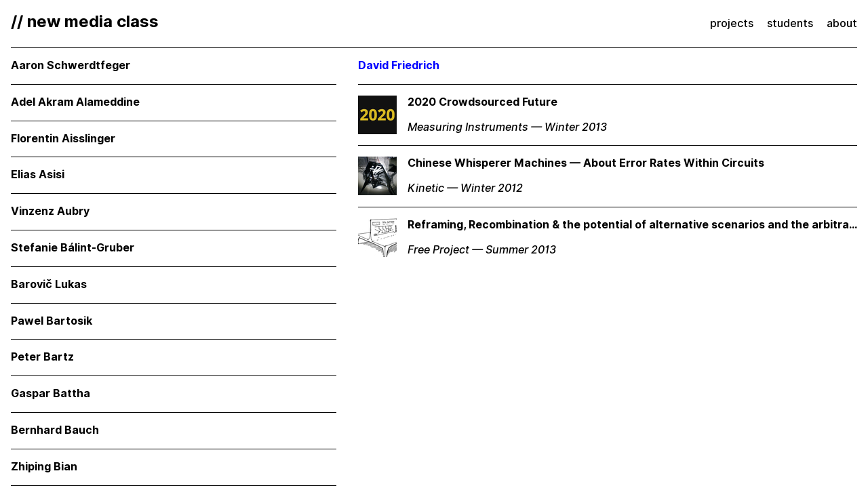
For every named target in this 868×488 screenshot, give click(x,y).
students (790, 23)
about (842, 23)
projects (732, 23)
